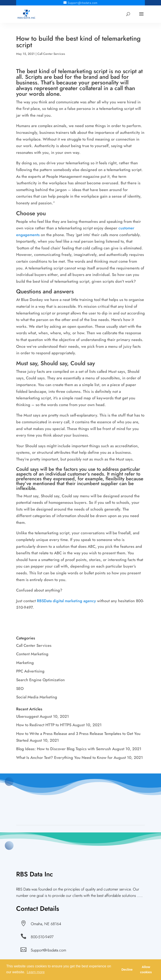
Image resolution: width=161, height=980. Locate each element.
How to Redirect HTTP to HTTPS (44, 725)
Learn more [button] (36, 972)
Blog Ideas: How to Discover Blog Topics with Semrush (64, 749)
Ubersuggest (27, 716)
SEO (20, 689)
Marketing (25, 663)
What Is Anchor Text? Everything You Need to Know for (64, 758)
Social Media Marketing (37, 697)
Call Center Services (51, 54)
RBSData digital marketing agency (66, 601)
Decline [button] (127, 970)
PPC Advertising (30, 671)
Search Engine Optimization (40, 680)
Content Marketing (32, 654)
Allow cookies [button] (146, 970)
